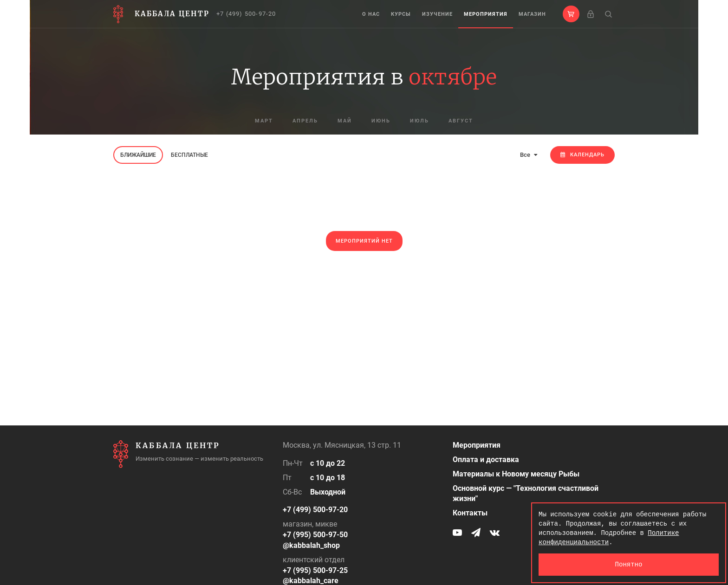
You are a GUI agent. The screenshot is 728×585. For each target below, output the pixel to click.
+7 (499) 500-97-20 (246, 14)
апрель (305, 121)
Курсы (401, 14)
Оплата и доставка (486, 460)
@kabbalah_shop (311, 545)
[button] (571, 14)
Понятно (629, 564)
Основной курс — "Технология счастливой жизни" (526, 494)
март (264, 121)
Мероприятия (486, 14)
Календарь (582, 155)
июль (419, 121)
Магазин (532, 14)
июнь (381, 121)
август (461, 121)
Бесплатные (189, 155)
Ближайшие (138, 155)
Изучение (437, 14)
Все (529, 155)
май (345, 121)
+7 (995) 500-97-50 (315, 535)
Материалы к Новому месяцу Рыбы (516, 474)
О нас (371, 14)
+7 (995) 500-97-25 (315, 570)
